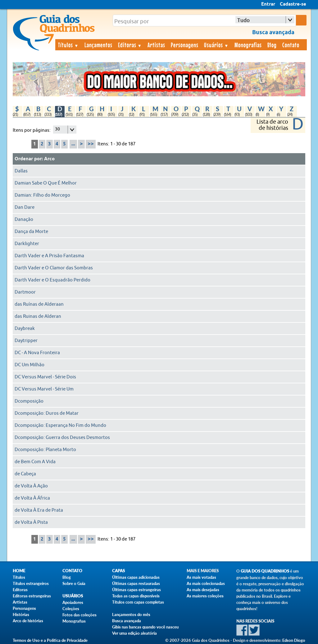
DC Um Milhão (30, 365)
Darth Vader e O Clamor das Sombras (54, 268)
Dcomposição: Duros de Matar (47, 413)
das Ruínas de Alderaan (39, 304)
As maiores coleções (205, 596)
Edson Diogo (294, 640)
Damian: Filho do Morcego (42, 195)
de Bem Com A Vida (35, 462)
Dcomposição (29, 401)
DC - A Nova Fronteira (37, 353)
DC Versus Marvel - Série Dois (45, 377)
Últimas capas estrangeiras (136, 590)
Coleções (71, 609)
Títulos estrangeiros (31, 583)
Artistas (156, 45)
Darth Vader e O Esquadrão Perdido (52, 280)
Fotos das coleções (79, 615)
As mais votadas (201, 577)
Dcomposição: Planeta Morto (45, 450)
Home (19, 571)
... (73, 144)
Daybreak (25, 329)
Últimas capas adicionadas (136, 577)
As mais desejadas (203, 590)
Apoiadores (73, 602)
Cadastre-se (293, 4)
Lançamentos (98, 45)
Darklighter (27, 244)
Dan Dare (25, 207)
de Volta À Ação (31, 486)
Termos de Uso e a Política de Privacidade (50, 640)
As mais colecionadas (206, 583)
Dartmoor (25, 292)
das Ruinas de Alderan (38, 316)
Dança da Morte (31, 232)
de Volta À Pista (31, 522)
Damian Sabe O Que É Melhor (46, 183)
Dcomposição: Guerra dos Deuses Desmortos (62, 438)
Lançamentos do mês (131, 614)
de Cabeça (25, 474)
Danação (24, 219)
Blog (272, 45)
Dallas (21, 171)
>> (91, 144)
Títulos (68, 45)
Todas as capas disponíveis (136, 596)
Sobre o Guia (74, 583)
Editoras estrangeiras (32, 596)
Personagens (185, 45)
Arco (49, 159)
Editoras (130, 45)
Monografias (248, 45)
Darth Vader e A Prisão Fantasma (49, 256)
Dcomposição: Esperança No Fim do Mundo (60, 425)
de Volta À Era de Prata (39, 510)
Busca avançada (127, 621)
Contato (291, 45)
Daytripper (26, 341)
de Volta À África (32, 498)
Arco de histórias (28, 621)
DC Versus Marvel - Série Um (44, 389)
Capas (118, 571)
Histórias (21, 614)
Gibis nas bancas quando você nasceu (145, 627)
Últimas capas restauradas (136, 583)
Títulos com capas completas (138, 602)
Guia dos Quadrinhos (265, 571)
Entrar (268, 4)
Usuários (216, 45)
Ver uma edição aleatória (134, 633)
